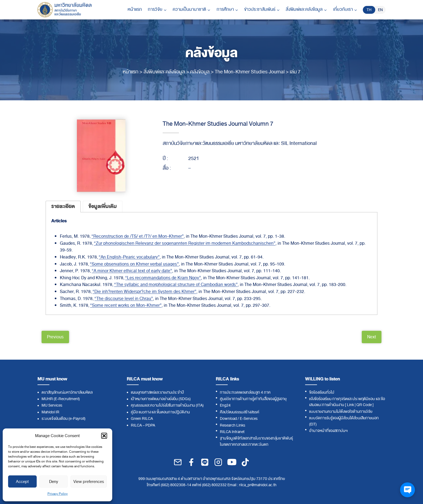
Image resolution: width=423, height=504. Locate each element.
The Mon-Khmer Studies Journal (250, 72)
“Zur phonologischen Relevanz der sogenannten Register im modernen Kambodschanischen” (185, 243)
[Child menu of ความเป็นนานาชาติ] (192, 10)
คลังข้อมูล (200, 72)
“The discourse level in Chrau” (124, 299)
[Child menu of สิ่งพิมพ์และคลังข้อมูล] (306, 10)
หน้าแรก (135, 9)
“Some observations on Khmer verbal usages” (134, 264)
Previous (55, 337)
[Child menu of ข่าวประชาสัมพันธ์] (262, 10)
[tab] (63, 207)
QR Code (364, 405)
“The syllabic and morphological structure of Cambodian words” (176, 285)
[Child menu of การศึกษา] (227, 10)
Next (372, 337)
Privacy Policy (58, 494)
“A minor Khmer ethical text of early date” (132, 271)
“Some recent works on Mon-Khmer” (126, 305)
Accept (22, 482)
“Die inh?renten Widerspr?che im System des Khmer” (144, 292)
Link (350, 405)
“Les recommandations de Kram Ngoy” (163, 278)
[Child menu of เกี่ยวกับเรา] (345, 10)
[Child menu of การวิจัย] (157, 10)
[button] (104, 436)
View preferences (89, 482)
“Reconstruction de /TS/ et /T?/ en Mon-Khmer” (138, 236)
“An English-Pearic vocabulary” (129, 257)
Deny (54, 482)
